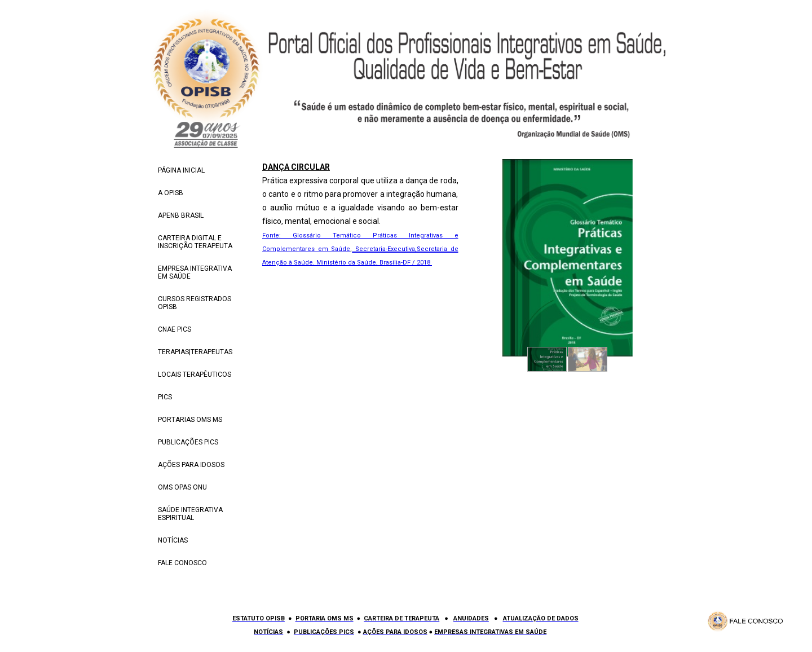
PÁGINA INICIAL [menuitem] (181, 170)
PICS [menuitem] (165, 397)
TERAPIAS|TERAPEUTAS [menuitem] (195, 352)
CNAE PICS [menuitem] (175, 329)
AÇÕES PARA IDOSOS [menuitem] (191, 465)
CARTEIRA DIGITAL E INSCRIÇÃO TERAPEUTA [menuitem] (195, 242)
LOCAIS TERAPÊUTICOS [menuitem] (195, 375)
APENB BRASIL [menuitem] (181, 215)
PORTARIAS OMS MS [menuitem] (190, 420)
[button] (547, 359)
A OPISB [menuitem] (171, 193)
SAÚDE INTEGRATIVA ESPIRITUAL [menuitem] (190, 514)
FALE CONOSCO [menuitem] (182, 563)
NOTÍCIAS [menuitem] (173, 540)
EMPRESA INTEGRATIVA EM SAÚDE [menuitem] (195, 272)
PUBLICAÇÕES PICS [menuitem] (188, 442)
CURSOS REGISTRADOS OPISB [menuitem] (195, 303)
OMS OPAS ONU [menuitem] (182, 487)
